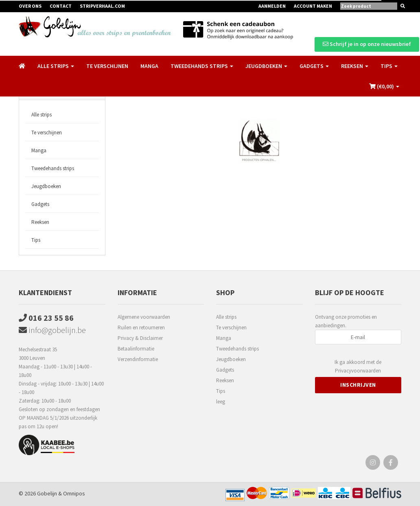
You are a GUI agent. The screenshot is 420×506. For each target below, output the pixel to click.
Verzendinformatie (138, 359)
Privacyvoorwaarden (358, 371)
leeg (221, 402)
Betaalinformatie (136, 349)
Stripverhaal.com (102, 6)
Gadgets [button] (314, 66)
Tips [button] (389, 66)
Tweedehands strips (53, 168)
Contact (61, 6)
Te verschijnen (107, 66)
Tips (36, 240)
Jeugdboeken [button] (266, 66)
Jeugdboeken (46, 186)
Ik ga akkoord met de (358, 367)
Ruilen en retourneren (141, 327)
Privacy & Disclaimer (140, 338)
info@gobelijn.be (52, 330)
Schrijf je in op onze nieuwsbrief (367, 44)
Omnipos (74, 493)
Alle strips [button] (56, 66)
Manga (149, 66)
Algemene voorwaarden (144, 317)
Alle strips (42, 115)
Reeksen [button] (355, 66)
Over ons (30, 6)
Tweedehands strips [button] (202, 66)
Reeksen (40, 222)
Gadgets (40, 204)
